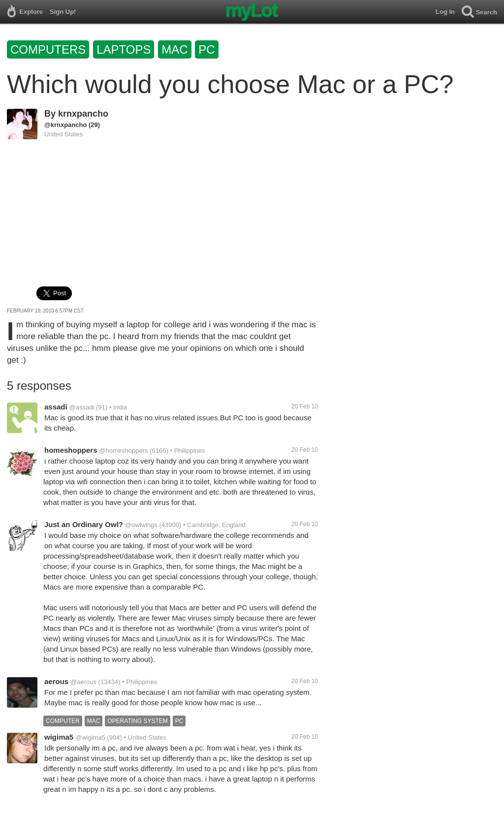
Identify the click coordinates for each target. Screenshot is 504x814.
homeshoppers (71, 450)
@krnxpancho (65, 125)
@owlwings (141, 525)
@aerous (83, 682)
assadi (56, 407)
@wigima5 (90, 737)
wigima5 (59, 737)
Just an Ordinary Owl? (84, 524)
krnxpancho (83, 114)
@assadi (81, 407)
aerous (56, 681)
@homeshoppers (123, 451)
